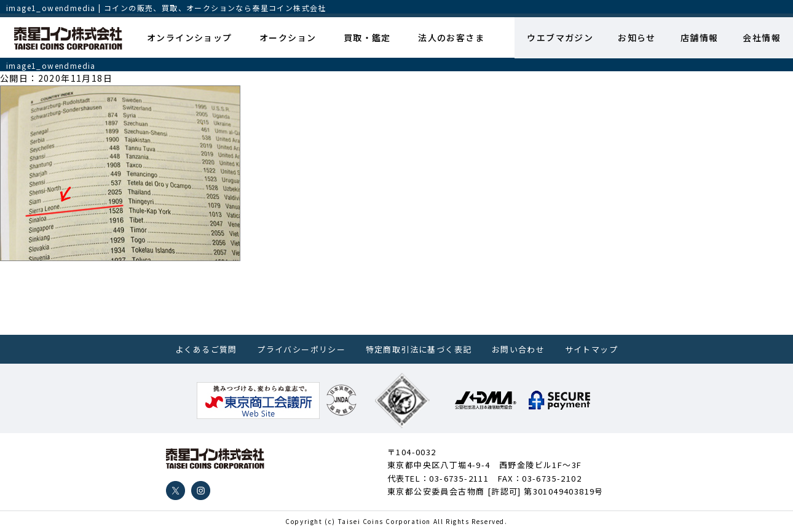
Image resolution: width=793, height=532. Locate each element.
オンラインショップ (190, 37)
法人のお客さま (451, 37)
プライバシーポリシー (301, 349)
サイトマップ (591, 349)
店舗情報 (700, 37)
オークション (288, 37)
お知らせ (637, 37)
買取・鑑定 (367, 37)
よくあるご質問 (206, 349)
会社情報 (762, 37)
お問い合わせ (518, 349)
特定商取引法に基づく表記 (419, 349)
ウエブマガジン (560, 37)
